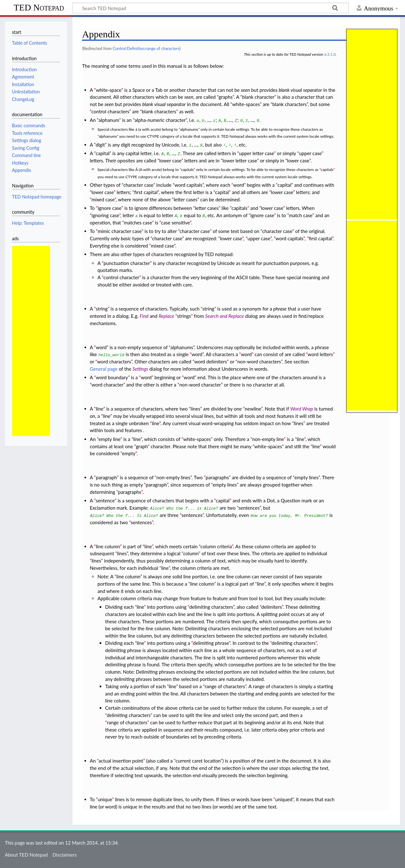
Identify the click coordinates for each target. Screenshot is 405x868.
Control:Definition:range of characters (146, 48)
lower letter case (240, 160)
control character (121, 277)
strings (184, 316)
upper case (310, 153)
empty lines (307, 477)
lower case (170, 160)
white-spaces (246, 104)
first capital (146, 192)
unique (105, 799)
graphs (226, 97)
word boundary (112, 377)
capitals (187, 170)
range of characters (225, 686)
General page (104, 369)
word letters (320, 354)
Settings (140, 369)
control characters (110, 111)
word (239, 185)
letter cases (186, 199)
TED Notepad (39, 7)
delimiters (272, 607)
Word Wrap (302, 409)
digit (100, 145)
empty (129, 453)
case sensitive (175, 223)
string (102, 309)
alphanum (109, 120)
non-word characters (259, 362)
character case (138, 185)
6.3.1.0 (330, 54)
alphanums (189, 129)
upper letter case (256, 153)
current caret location (198, 761)
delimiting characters (211, 607)
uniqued (284, 799)
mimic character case (120, 231)
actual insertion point (121, 761)
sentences (249, 508)
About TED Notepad (26, 855)
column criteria (216, 546)
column (191, 553)
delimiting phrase (211, 643)
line (100, 409)
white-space (109, 90)
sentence (105, 500)
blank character (258, 97)
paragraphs (217, 477)
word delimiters (211, 362)
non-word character (200, 385)
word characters (114, 362)
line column (108, 546)
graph (142, 446)
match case (301, 215)
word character (107, 385)
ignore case (110, 208)
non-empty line (268, 439)
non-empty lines (173, 477)
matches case (138, 223)
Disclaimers (65, 855)
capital (103, 153)
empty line (109, 439)
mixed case (103, 199)
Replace (166, 316)
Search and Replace (224, 316)
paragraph (106, 477)
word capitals (188, 185)
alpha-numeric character (160, 120)
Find (144, 316)
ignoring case (105, 215)
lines (196, 409)
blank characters (290, 104)
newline (253, 409)
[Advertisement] (31, 341)
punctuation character (127, 263)
